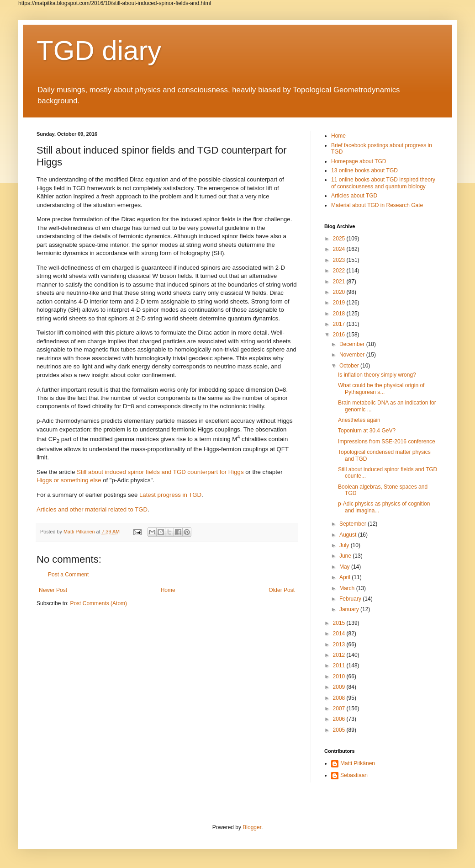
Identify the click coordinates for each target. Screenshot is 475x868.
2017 (340, 324)
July (345, 545)
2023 (340, 260)
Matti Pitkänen (358, 763)
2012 (340, 655)
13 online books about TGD (364, 170)
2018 (340, 314)
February (351, 599)
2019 (340, 303)
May (345, 567)
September (354, 524)
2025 (340, 239)
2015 (340, 623)
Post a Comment (68, 575)
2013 (340, 644)
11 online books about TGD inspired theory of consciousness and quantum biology (383, 183)
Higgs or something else (69, 480)
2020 (340, 292)
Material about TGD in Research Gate (377, 205)
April (346, 577)
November (353, 355)
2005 (340, 730)
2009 (340, 687)
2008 (340, 698)
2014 (340, 634)
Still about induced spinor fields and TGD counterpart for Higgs (160, 472)
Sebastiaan (354, 775)
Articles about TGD (354, 196)
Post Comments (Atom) (98, 603)
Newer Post (53, 590)
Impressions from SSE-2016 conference (387, 442)
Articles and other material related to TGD (92, 509)
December (353, 344)
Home (168, 590)
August (349, 535)
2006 (340, 719)
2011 (340, 666)
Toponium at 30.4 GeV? (367, 431)
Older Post (282, 590)
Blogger (252, 827)
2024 (340, 249)
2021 (340, 282)
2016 (340, 335)
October (350, 366)
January (350, 609)
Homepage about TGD (359, 161)
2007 (340, 708)
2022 (340, 271)
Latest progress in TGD (170, 495)
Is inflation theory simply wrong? (377, 375)
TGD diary (99, 51)
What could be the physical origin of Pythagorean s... (381, 389)
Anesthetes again (359, 420)
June (346, 556)
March (348, 588)
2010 (340, 676)
